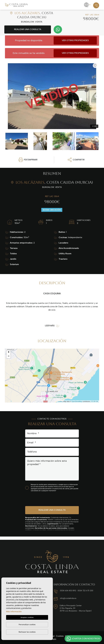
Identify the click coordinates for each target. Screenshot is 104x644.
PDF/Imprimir (28, 160)
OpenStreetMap (77, 401)
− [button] (9, 356)
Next (96, 96)
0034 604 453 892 (68, 591)
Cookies (60, 636)
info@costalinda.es (68, 598)
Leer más (52, 326)
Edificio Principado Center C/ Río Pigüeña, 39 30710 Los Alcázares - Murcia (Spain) (76, 608)
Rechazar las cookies (27, 632)
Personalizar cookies (27, 624)
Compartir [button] (76, 160)
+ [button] (9, 352)
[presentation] (40, 499)
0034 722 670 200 (85, 591)
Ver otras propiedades (75, 40)
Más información (14, 611)
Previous (8, 96)
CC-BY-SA (95, 401)
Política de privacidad (61, 487)
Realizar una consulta (28, 29)
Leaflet (60, 401)
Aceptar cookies (27, 617)
